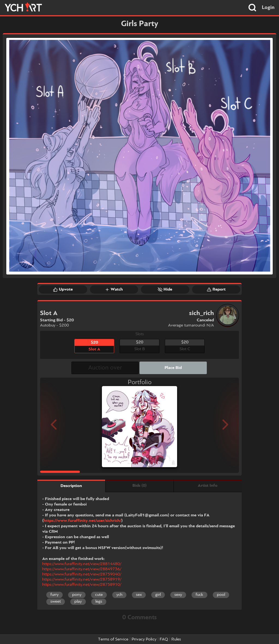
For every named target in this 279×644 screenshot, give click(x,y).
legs (99, 602)
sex (139, 595)
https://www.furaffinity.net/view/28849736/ (82, 569)
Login (268, 8)
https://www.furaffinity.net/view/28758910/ (82, 585)
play (78, 602)
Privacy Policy (144, 639)
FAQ (164, 639)
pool (221, 595)
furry (54, 595)
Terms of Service (113, 639)
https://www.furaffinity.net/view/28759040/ (82, 574)
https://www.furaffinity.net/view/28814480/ (82, 564)
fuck (199, 595)
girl (158, 595)
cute (99, 595)
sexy (178, 595)
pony (77, 595)
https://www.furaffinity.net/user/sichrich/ (82, 521)
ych (119, 595)
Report (216, 289)
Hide (165, 289)
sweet (56, 602)
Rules (176, 639)
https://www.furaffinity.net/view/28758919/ (82, 580)
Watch (114, 289)
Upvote (63, 289)
